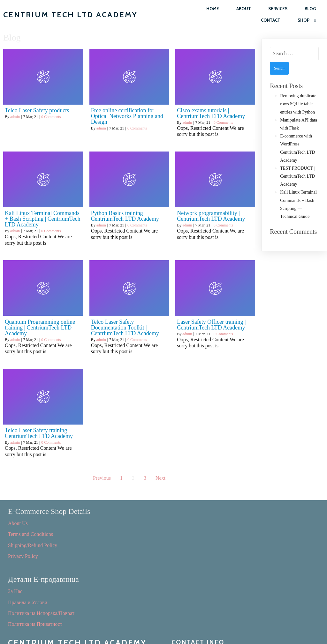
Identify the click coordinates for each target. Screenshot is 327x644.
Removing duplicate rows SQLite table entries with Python (298, 104)
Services (278, 9)
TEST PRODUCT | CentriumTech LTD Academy (297, 176)
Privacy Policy (23, 555)
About (244, 9)
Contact (271, 20)
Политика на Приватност (199, 555)
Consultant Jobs (24, 595)
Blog (310, 9)
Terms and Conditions (30, 533)
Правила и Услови (191, 533)
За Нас (179, 523)
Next (160, 478)
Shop (307, 20)
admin (15, 117)
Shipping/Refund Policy (33, 545)
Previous (102, 478)
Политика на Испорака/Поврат (205, 545)
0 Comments (51, 117)
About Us (18, 523)
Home (213, 9)
